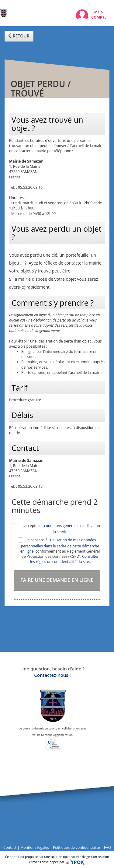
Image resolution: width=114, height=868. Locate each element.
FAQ (107, 847)
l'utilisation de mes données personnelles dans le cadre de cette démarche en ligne (60, 546)
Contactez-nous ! (52, 675)
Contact (10, 847)
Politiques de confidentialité (76, 847)
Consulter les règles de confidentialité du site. (64, 559)
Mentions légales (35, 847)
